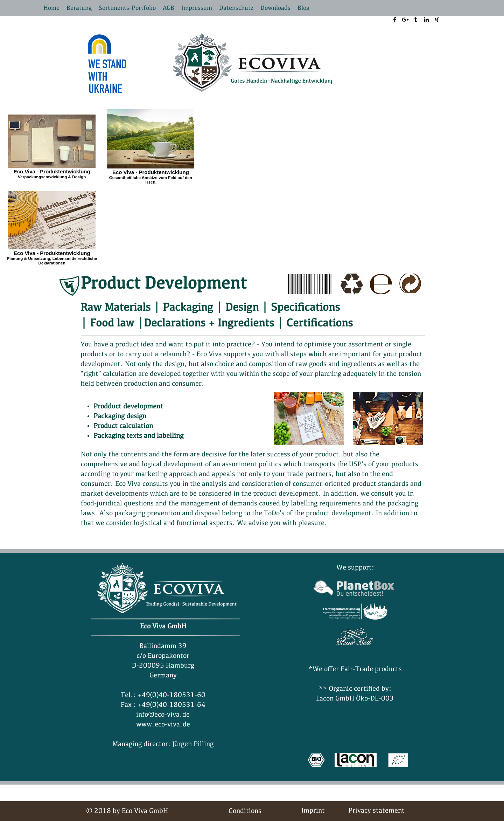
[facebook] (395, 20)
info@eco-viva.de (163, 715)
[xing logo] (437, 20)
